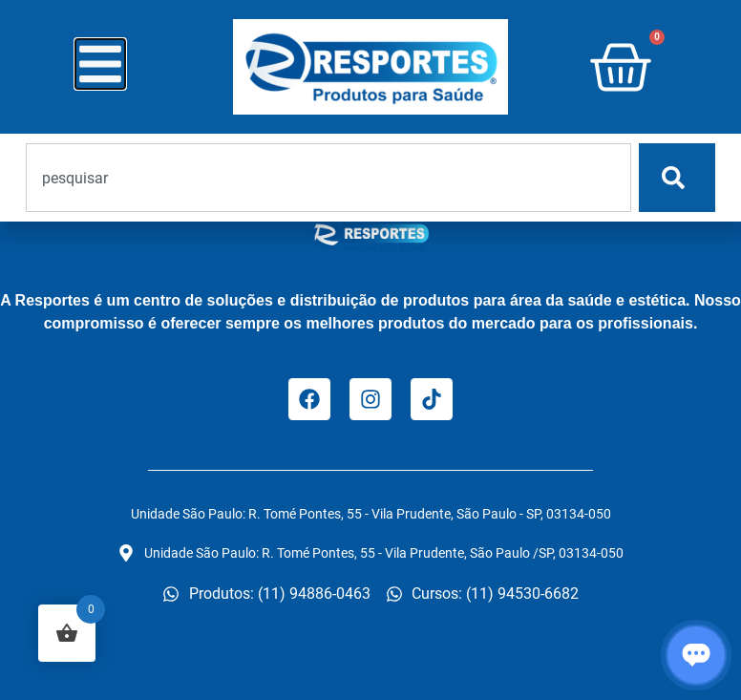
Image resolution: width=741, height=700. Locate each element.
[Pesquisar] (677, 178)
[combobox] (328, 178)
